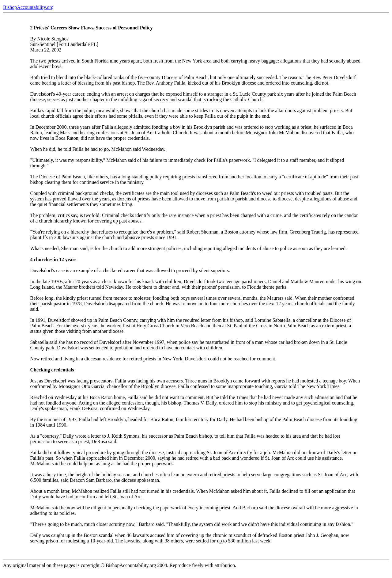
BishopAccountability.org (28, 7)
